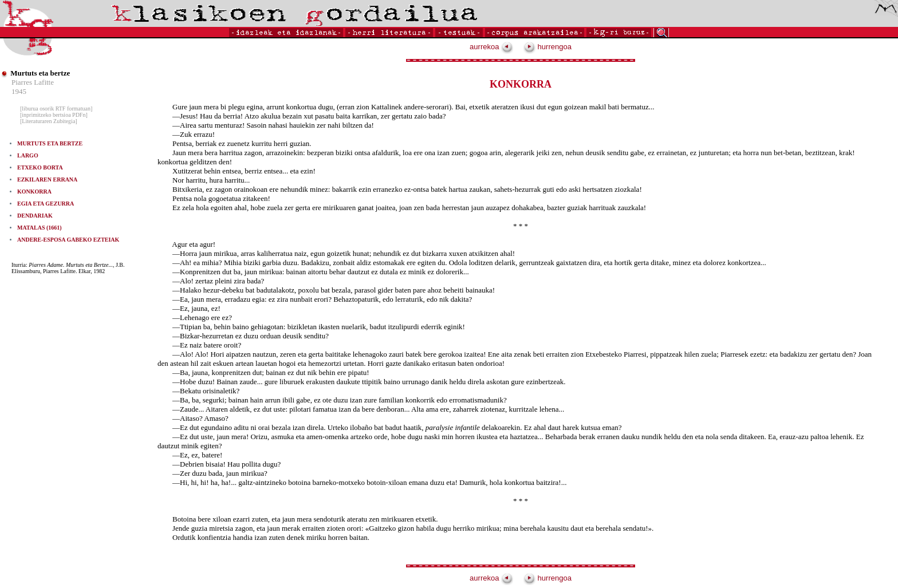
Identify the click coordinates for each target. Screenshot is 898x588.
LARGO (28, 155)
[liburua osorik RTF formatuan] (56, 108)
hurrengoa (548, 47)
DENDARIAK (35, 216)
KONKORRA (34, 192)
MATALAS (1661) (40, 228)
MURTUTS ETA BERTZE (50, 143)
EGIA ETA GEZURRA (46, 204)
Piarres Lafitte (33, 82)
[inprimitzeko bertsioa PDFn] (54, 115)
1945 (19, 91)
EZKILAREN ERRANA (47, 179)
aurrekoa (491, 47)
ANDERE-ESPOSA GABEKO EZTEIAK (68, 240)
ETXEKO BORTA (40, 167)
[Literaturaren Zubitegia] (49, 121)
